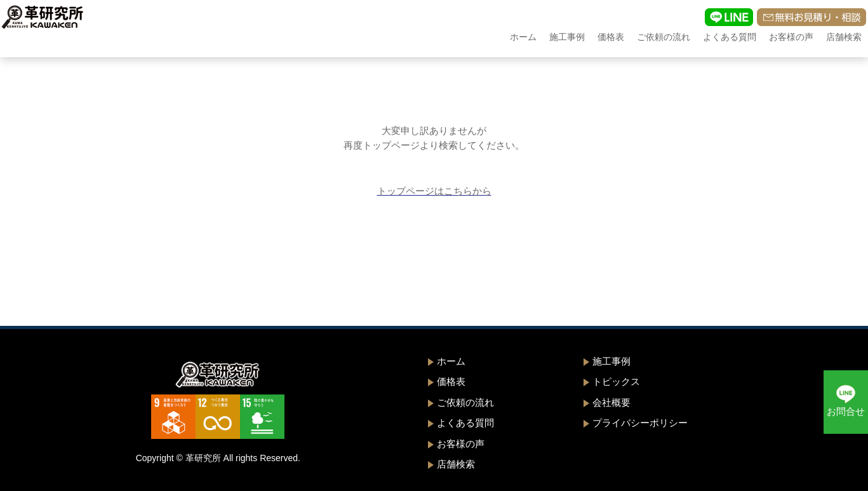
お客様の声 (791, 37)
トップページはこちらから (434, 191)
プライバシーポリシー (640, 423)
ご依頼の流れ (664, 37)
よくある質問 (730, 37)
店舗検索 (844, 37)
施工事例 (567, 37)
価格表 (611, 37)
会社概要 (611, 402)
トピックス (616, 381)
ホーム (523, 37)
